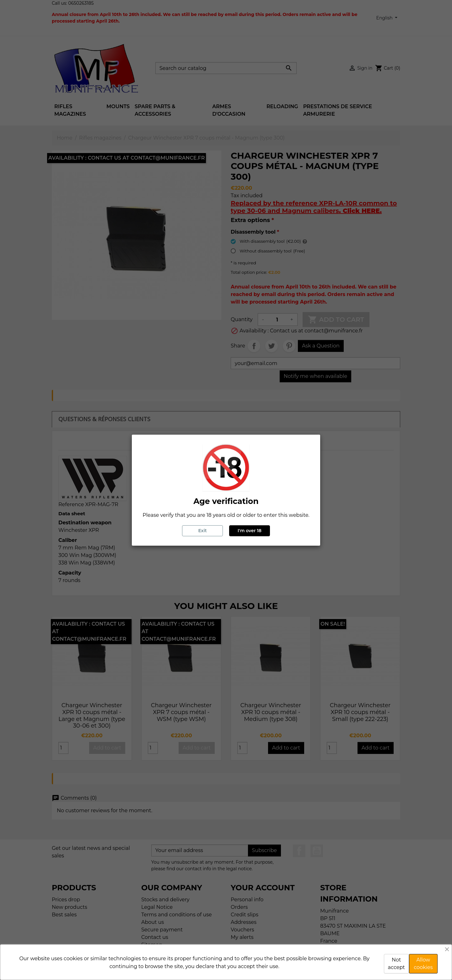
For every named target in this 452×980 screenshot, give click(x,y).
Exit (202, 531)
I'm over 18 (250, 531)
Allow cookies (423, 964)
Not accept (396, 964)
